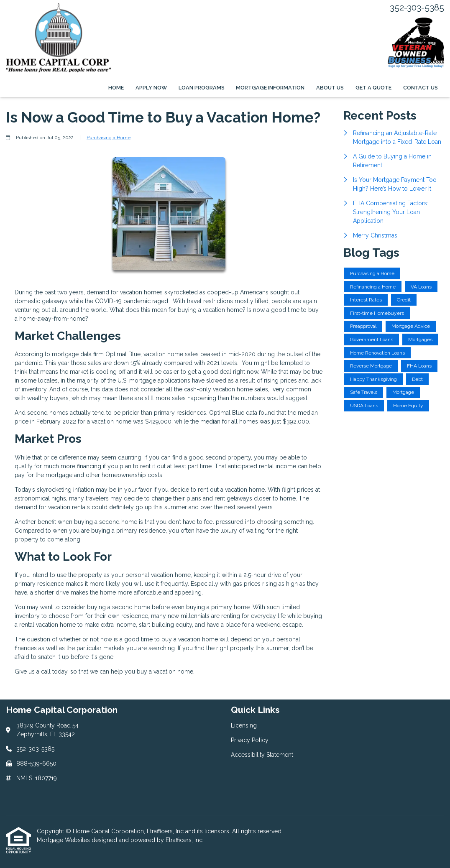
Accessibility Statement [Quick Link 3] (262, 755)
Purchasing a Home (109, 138)
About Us (330, 88)
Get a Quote (373, 88)
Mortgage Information (270, 88)
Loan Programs (202, 88)
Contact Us (421, 88)
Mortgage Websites (64, 840)
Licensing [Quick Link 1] (244, 725)
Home (116, 88)
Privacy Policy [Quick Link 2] (250, 740)
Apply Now (151, 88)
